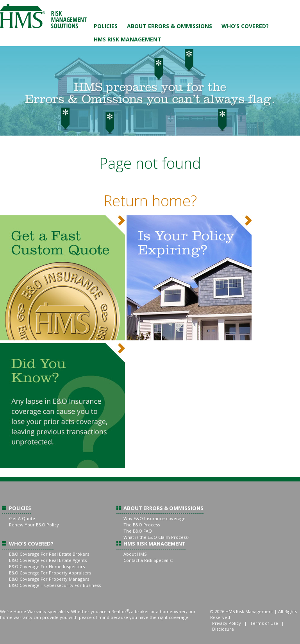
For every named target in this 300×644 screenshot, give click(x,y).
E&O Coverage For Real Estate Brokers (49, 554)
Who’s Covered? (245, 26)
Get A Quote (22, 518)
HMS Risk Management (128, 39)
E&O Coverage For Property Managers (49, 579)
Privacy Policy (227, 623)
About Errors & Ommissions (170, 26)
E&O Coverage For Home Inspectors (47, 566)
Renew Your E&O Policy (34, 525)
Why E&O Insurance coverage (154, 518)
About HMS (135, 554)
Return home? (150, 200)
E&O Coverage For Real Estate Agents (48, 560)
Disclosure (223, 629)
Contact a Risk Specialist (148, 560)
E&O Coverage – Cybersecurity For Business (55, 585)
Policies (106, 26)
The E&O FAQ (138, 531)
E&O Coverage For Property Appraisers (50, 573)
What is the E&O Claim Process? (156, 537)
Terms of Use (264, 623)
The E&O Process (142, 525)
